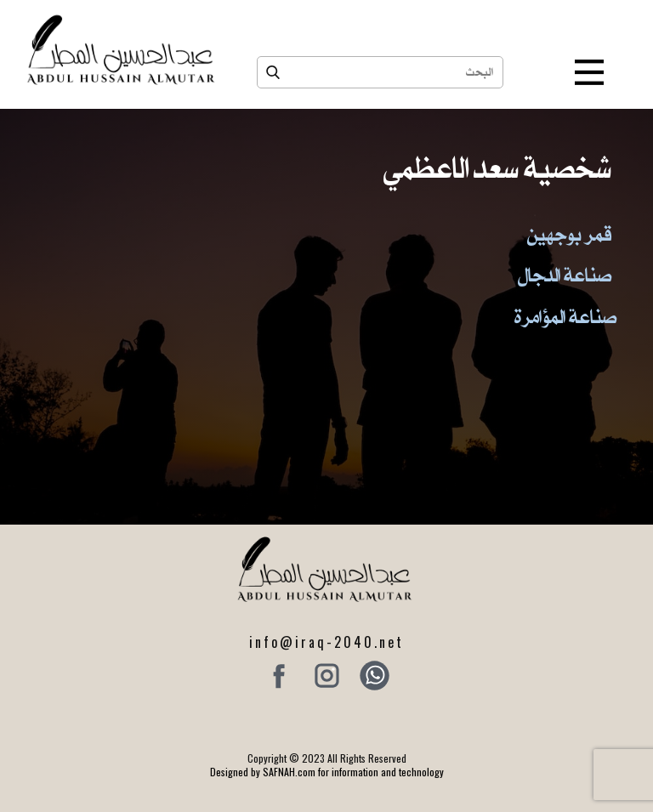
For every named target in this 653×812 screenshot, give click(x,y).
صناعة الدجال (565, 275)
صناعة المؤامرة (565, 316)
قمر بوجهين (569, 234)
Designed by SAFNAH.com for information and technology (327, 772)
